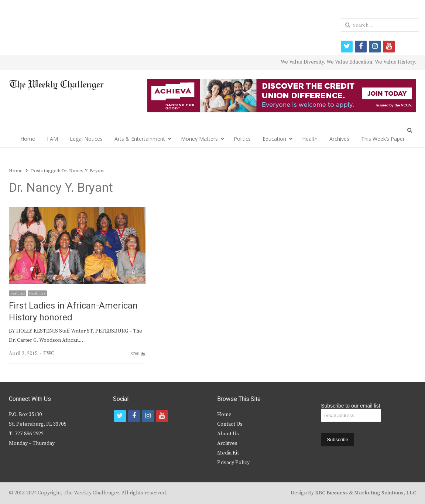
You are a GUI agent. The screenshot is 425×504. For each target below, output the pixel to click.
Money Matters (199, 139)
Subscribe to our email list (350, 406)
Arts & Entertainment (140, 139)
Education (274, 139)
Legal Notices (86, 139)
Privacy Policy (233, 463)
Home (28, 139)
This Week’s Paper (383, 139)
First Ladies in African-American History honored (73, 312)
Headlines (37, 293)
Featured (18, 293)
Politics (242, 139)
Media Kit (228, 453)
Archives (339, 139)
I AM (52, 139)
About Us (228, 434)
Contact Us (230, 424)
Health (310, 139)
